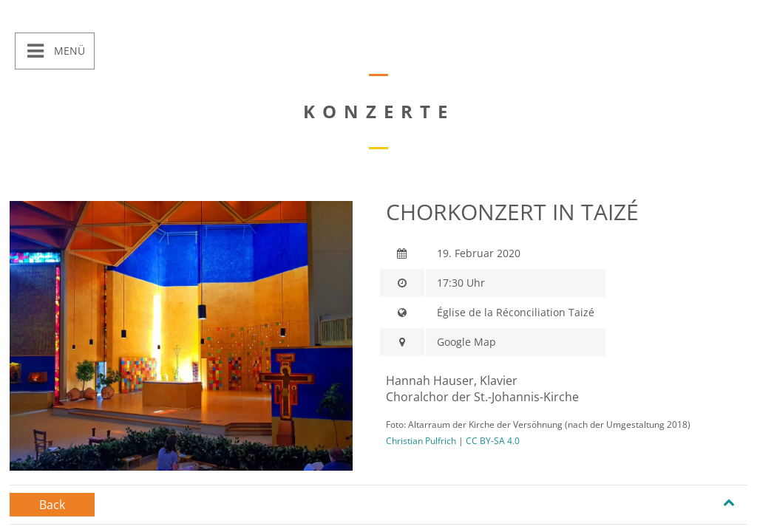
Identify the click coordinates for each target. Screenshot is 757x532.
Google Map (466, 342)
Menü (68, 51)
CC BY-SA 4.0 (493, 441)
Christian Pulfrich (421, 441)
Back (52, 505)
